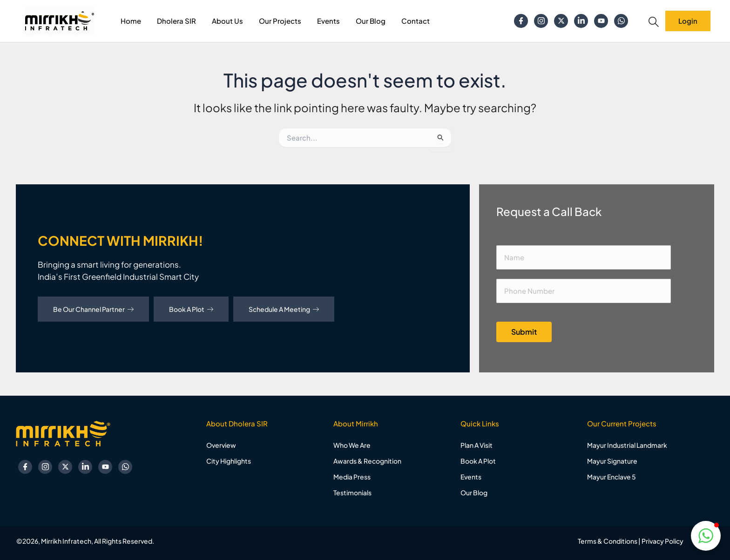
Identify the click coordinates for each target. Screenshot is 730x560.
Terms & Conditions (608, 541)
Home (131, 21)
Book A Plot (191, 309)
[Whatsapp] (621, 21)
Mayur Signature (612, 461)
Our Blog (371, 21)
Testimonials (352, 493)
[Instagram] (541, 21)
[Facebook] (521, 21)
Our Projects (280, 21)
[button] (706, 536)
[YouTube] (601, 21)
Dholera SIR (176, 21)
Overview (221, 445)
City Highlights (229, 461)
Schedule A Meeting (284, 309)
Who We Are (352, 445)
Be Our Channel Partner (93, 309)
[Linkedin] (581, 21)
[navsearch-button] (654, 22)
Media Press (352, 477)
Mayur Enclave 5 (612, 477)
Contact (416, 21)
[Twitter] (561, 21)
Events (328, 21)
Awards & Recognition (367, 461)
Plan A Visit (477, 445)
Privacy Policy (662, 541)
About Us (227, 21)
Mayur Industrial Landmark (627, 445)
